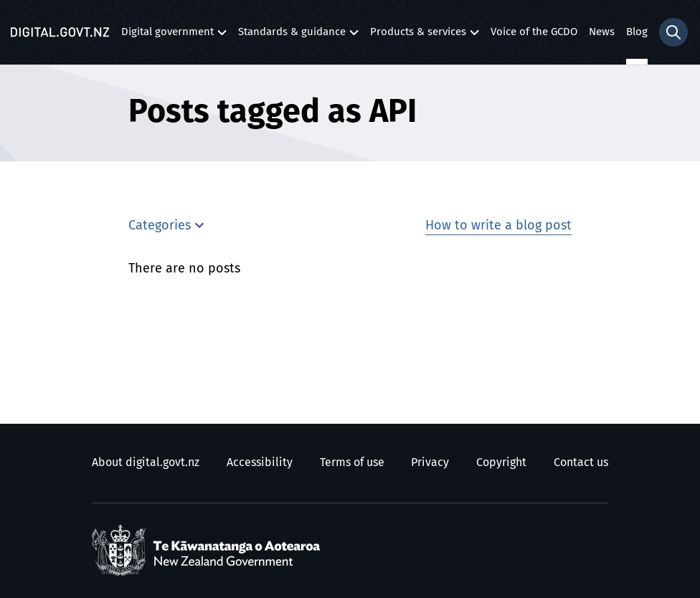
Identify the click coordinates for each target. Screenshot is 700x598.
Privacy (430, 462)
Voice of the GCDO (534, 32)
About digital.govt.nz (146, 462)
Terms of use (352, 462)
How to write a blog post (498, 226)
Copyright (501, 462)
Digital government (167, 35)
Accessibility (260, 462)
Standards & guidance (292, 35)
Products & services (418, 35)
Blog (637, 32)
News (602, 32)
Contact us (581, 462)
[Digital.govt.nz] (60, 32)
